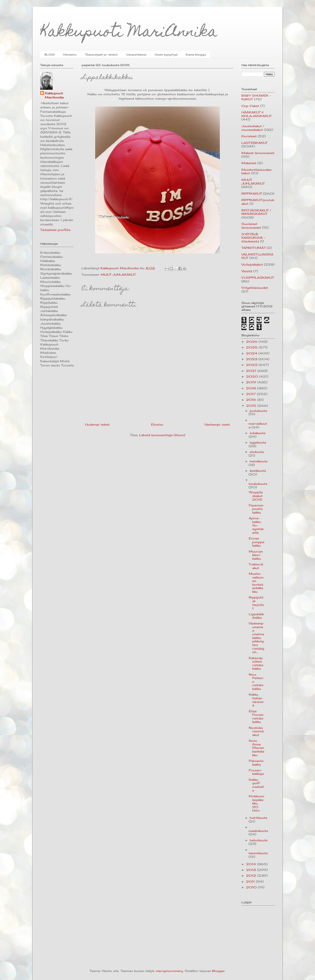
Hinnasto (70, 55)
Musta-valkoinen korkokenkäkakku (256, 583)
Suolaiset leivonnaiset (251, 226)
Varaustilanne (136, 55)
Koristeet (249, 136)
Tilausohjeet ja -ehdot (101, 55)
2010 (252, 887)
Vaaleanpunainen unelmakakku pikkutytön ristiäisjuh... (256, 638)
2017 (251, 394)
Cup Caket (250, 106)
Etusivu (157, 424)
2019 (252, 382)
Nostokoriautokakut (256, 731)
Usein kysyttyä (166, 55)
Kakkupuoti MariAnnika (129, 33)
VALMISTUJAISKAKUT (257, 256)
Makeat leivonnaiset (258, 153)
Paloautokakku (256, 763)
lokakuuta (258, 433)
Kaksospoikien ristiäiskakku (256, 663)
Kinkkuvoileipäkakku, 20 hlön (256, 803)
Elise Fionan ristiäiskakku (256, 717)
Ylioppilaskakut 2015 (256, 496)
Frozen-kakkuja (256, 772)
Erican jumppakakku (256, 542)
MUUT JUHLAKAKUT (118, 275)
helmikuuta (259, 840)
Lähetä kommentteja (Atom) (162, 435)
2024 (252, 353)
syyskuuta (258, 442)
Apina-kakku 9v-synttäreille (256, 525)
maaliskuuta (258, 831)
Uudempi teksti (97, 424)
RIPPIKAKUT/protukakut (258, 202)
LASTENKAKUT (254, 143)
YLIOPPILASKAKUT (258, 278)
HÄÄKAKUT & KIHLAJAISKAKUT (256, 114)
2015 (252, 406)
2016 (252, 400)
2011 (251, 882)
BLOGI (49, 55)
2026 (252, 342)
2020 (253, 376)
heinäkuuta (259, 461)
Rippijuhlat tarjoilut (256, 603)
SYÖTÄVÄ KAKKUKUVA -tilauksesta (253, 238)
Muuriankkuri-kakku (256, 555)
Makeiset (249, 163)
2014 (252, 864)
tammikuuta (258, 853)
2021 (252, 371)
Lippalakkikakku (256, 616)
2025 (252, 347)
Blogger (218, 971)
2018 (252, 388)
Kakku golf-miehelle (256, 785)
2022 (252, 365)
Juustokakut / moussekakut (253, 128)
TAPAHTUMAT (253, 248)
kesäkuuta (258, 471)
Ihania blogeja (196, 55)
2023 (252, 359)
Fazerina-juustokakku (256, 509)
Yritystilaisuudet (255, 288)
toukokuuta (258, 484)
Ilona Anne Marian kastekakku (256, 748)
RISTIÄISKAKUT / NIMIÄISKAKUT (256, 212)
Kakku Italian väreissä (256, 700)
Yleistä (247, 271)
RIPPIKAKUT (252, 194)
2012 (252, 876)
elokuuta (257, 452)
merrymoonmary (169, 971)
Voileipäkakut (252, 264)
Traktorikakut (256, 566)
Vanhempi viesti (217, 424)
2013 (252, 870)
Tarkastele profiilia (55, 230)
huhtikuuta (258, 818)
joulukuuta (258, 411)
